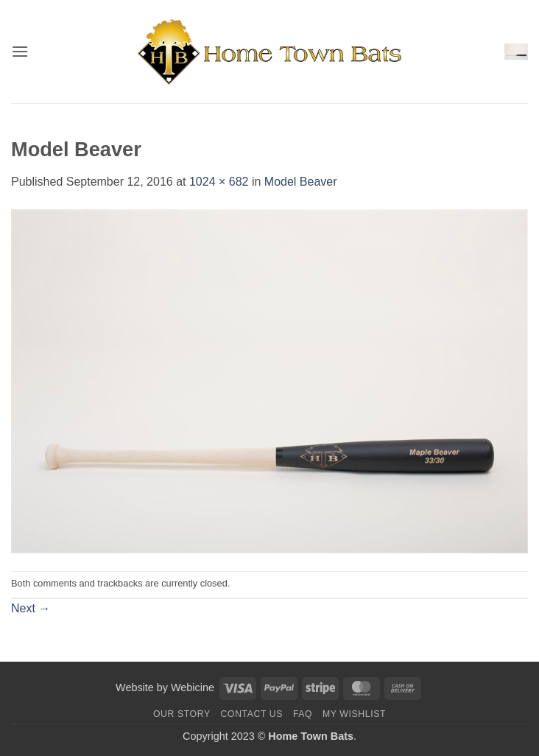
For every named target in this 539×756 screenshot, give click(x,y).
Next (31, 608)
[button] (20, 51)
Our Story (182, 714)
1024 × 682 (219, 182)
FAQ (303, 714)
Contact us (252, 714)
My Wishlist (354, 714)
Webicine (193, 687)
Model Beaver (301, 182)
